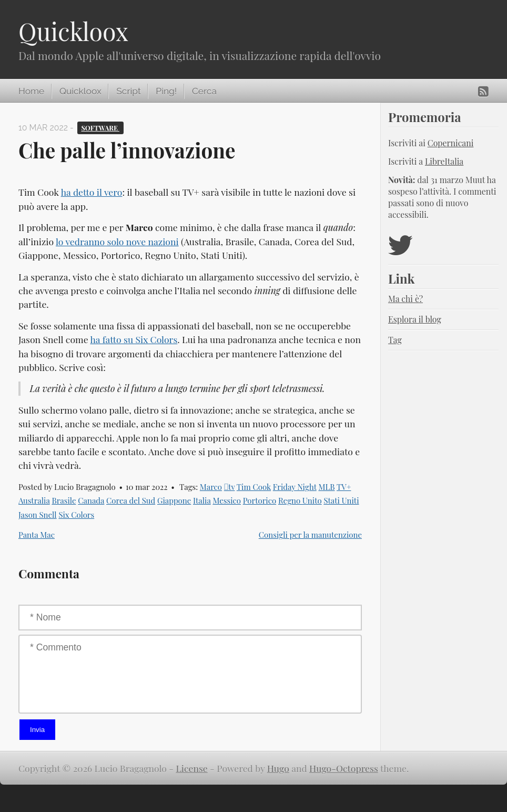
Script (128, 91)
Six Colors (76, 515)
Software (100, 128)
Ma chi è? (405, 299)
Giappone (174, 500)
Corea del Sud (131, 500)
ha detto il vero (92, 192)
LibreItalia (444, 161)
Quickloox (73, 31)
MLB (326, 487)
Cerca (204, 91)
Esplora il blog (415, 319)
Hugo (278, 768)
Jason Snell (38, 515)
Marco (211, 487)
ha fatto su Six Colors (134, 339)
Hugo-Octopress (344, 768)
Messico (227, 500)
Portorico (260, 500)
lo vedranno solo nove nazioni (117, 241)
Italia (202, 500)
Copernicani (451, 143)
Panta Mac (37, 535)
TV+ (344, 487)
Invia (37, 730)
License (192, 768)
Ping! (166, 91)
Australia (34, 500)
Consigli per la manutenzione (310, 535)
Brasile (64, 500)
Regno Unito (300, 500)
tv (230, 487)
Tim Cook (254, 487)
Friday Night (295, 487)
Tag (395, 340)
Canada (91, 500)
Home (31, 91)
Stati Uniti (341, 500)
